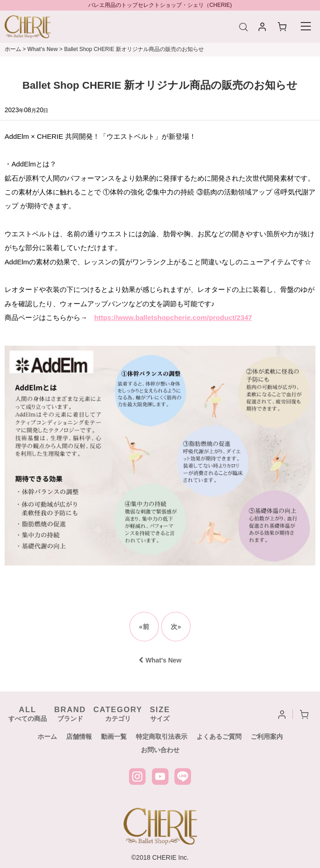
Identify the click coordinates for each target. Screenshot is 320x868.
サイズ (160, 714)
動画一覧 (114, 737)
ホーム (47, 737)
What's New (160, 660)
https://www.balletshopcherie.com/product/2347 (173, 317)
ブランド (70, 714)
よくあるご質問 (219, 737)
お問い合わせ (160, 750)
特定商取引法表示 (162, 737)
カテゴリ (118, 714)
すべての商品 (28, 714)
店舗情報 (79, 737)
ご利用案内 (267, 737)
